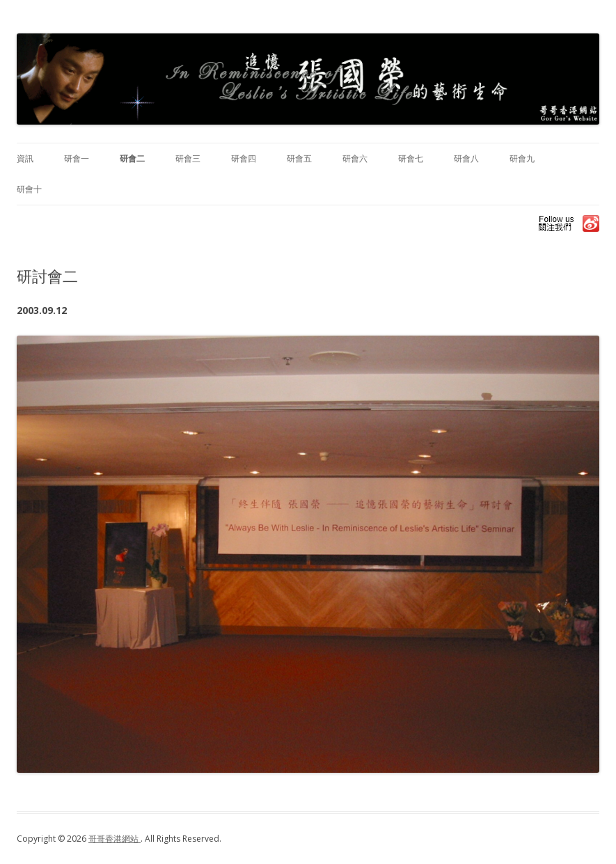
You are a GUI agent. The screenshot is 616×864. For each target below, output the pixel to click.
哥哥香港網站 (114, 839)
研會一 (77, 158)
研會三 (188, 158)
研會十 (29, 189)
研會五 (299, 158)
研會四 (244, 158)
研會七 (411, 158)
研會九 (522, 158)
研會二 (132, 158)
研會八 (466, 158)
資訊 (25, 158)
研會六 (355, 158)
